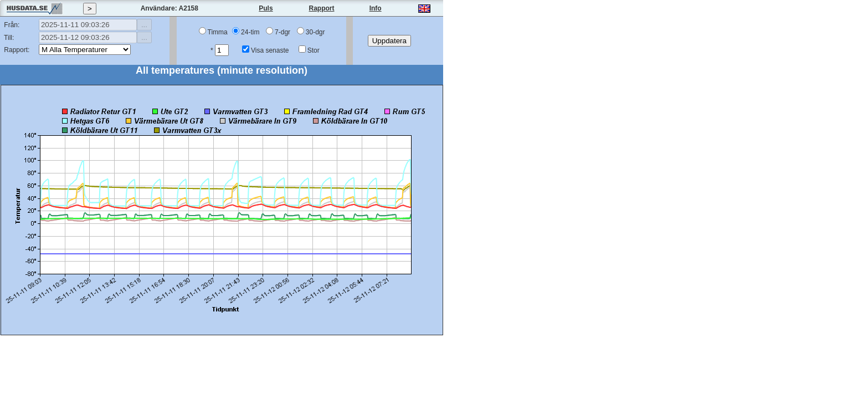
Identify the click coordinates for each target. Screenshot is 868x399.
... (144, 25)
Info (376, 8)
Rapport (322, 8)
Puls (266, 8)
